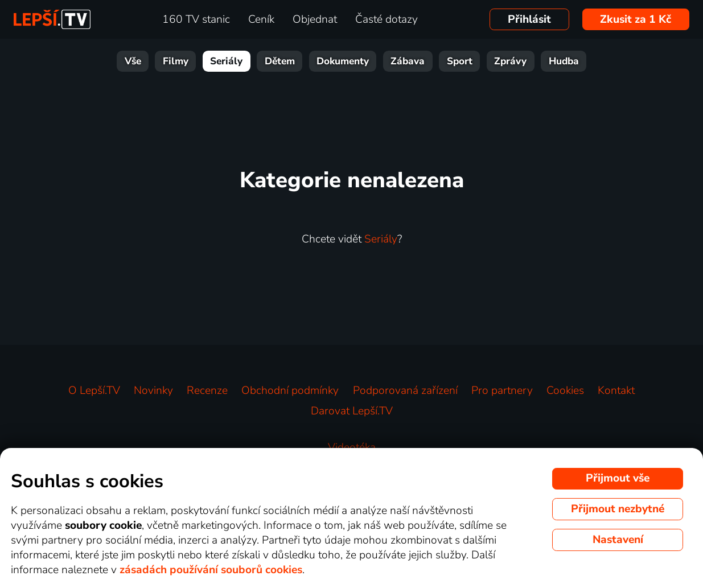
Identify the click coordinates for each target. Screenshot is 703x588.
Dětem (280, 61)
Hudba (564, 61)
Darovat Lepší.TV (352, 411)
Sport (460, 61)
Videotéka (352, 447)
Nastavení (618, 540)
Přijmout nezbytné (618, 509)
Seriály (226, 61)
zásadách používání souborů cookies (211, 570)
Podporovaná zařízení (405, 390)
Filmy (176, 61)
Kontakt (616, 390)
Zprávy (510, 61)
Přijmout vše (618, 478)
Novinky (153, 390)
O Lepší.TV (94, 390)
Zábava (408, 61)
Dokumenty (343, 61)
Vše (133, 61)
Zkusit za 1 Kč (636, 19)
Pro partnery (502, 390)
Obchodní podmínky (290, 390)
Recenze (207, 390)
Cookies (565, 390)
